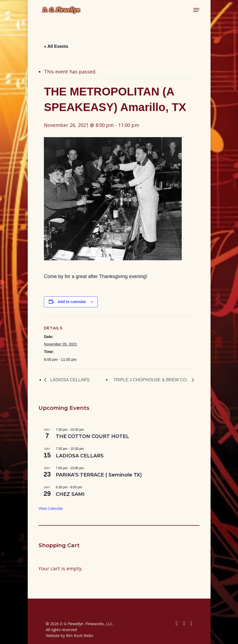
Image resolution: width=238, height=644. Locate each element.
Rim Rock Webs (80, 636)
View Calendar (51, 508)
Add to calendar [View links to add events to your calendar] (72, 302)
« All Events (56, 46)
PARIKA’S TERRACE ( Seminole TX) (99, 475)
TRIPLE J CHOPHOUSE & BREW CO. (151, 380)
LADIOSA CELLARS (69, 380)
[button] (196, 10)
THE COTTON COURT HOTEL (92, 436)
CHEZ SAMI (70, 494)
